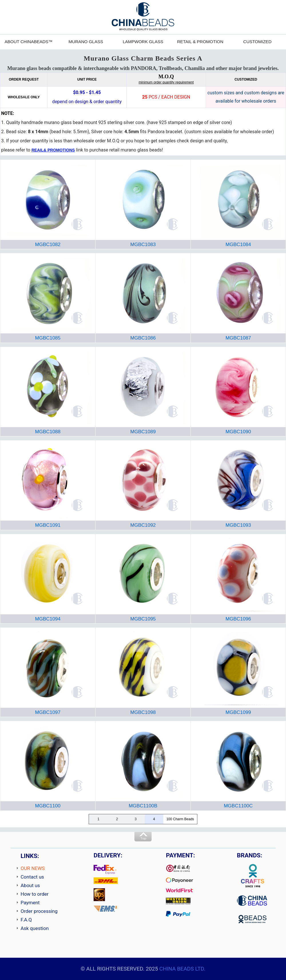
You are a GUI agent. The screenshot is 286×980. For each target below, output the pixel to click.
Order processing (39, 911)
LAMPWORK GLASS (143, 42)
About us (30, 885)
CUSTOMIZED (258, 42)
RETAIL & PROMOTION (200, 42)
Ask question (35, 928)
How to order (35, 894)
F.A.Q (26, 920)
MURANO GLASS (86, 42)
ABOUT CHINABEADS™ (29, 42)
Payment (30, 903)
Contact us (32, 877)
